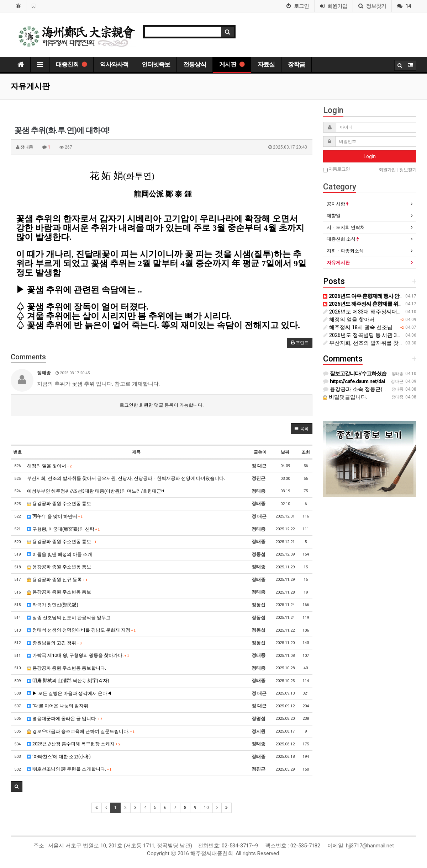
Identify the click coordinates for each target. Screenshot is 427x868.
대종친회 (71, 64)
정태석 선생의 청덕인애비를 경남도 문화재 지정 (81, 630)
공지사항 (338, 204)
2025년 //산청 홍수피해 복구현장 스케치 (74, 744)
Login (370, 156)
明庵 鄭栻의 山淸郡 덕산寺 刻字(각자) (68, 681)
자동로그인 (336, 169)
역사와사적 (114, 64)
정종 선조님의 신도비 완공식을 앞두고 (69, 618)
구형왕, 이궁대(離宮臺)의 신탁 (64, 529)
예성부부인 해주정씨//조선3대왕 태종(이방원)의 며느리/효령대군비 (96, 491)
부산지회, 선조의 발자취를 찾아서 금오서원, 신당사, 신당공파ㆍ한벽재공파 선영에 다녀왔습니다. (126, 478)
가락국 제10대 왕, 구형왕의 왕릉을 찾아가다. (78, 655)
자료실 (266, 64)
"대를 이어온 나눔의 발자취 (58, 706)
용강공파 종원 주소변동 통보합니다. (67, 668)
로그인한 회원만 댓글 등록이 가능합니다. (162, 405)
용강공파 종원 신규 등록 (57, 580)
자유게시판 (338, 262)
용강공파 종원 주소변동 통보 (59, 503)
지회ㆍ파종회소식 (345, 251)
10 (206, 808)
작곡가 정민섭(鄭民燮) (53, 605)
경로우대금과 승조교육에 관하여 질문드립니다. (81, 731)
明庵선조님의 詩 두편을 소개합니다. (69, 769)
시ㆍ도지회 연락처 (346, 227)
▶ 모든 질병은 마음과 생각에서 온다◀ (69, 693)
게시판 (232, 64)
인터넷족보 (156, 64)
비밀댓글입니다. (345, 397)
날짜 (285, 452)
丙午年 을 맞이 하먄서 (55, 516)
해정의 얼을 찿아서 (49, 466)
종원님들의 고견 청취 (54, 643)
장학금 (296, 64)
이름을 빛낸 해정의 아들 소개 (60, 554)
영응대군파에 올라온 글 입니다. (65, 719)
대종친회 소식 (343, 239)
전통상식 (195, 64)
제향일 (334, 216)
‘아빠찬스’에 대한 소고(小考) (59, 757)
